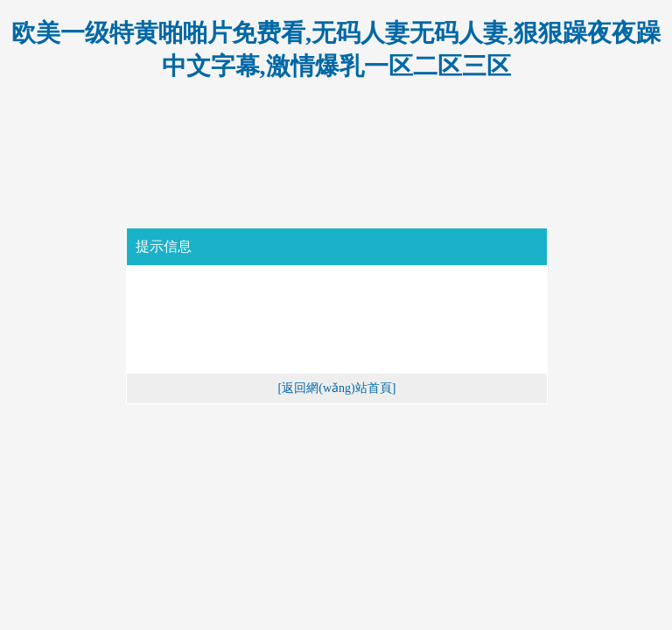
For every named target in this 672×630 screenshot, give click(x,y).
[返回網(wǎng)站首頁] (337, 388)
